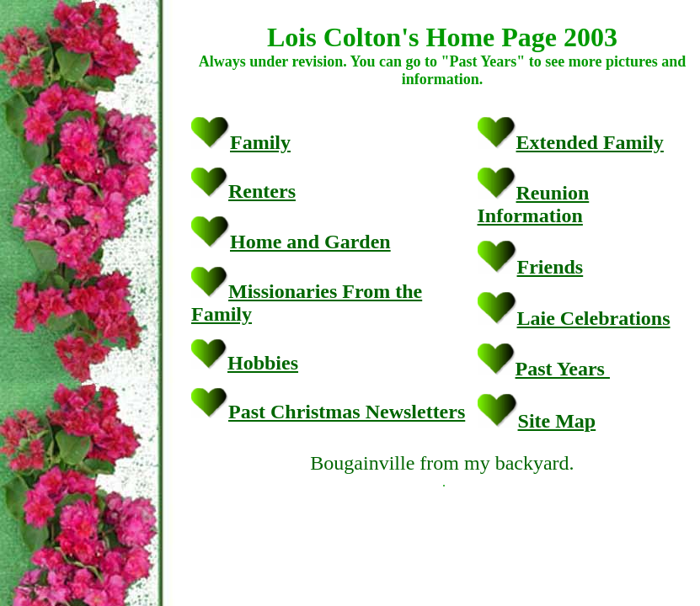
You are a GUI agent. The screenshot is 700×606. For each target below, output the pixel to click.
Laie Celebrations (594, 318)
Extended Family (590, 142)
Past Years (563, 369)
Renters (262, 191)
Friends (550, 267)
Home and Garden (310, 242)
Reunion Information (534, 204)
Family (260, 142)
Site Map (557, 421)
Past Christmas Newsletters (347, 412)
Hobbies (263, 363)
